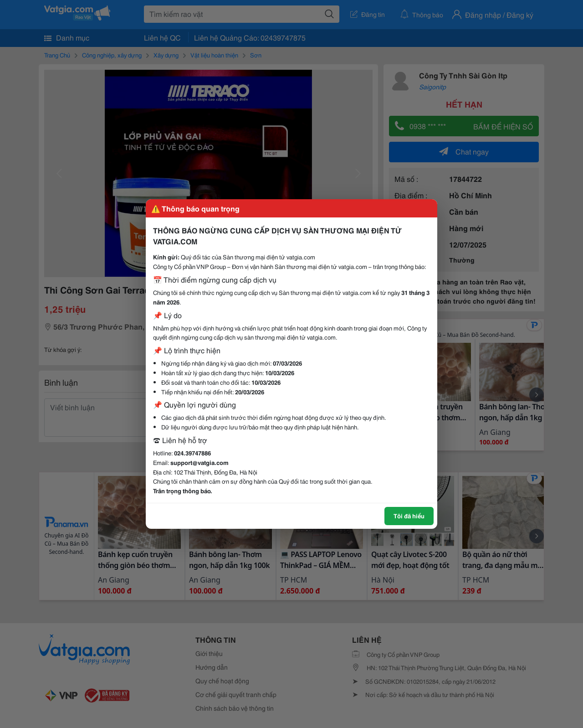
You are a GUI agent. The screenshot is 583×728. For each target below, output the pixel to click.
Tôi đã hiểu (409, 516)
